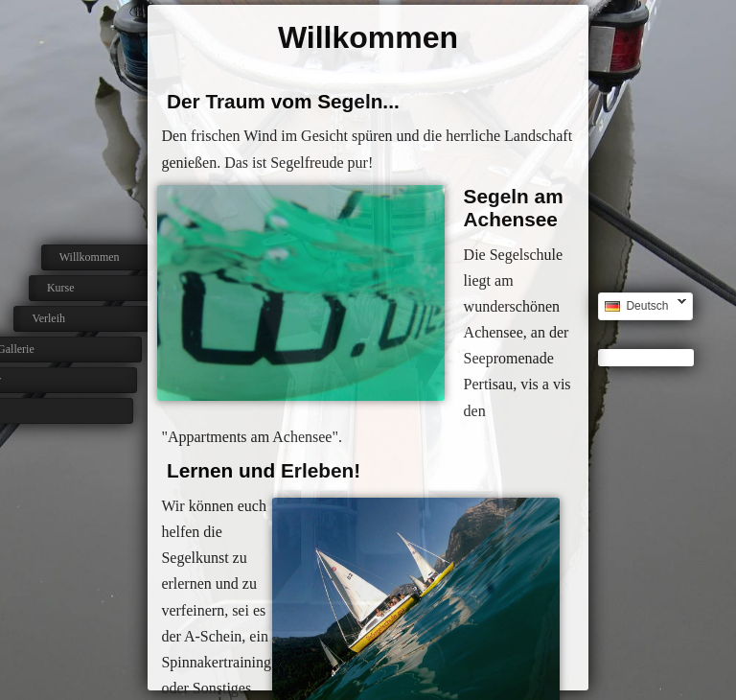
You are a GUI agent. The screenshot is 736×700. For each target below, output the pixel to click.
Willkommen (90, 257)
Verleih (40, 318)
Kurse (59, 288)
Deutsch (642, 306)
